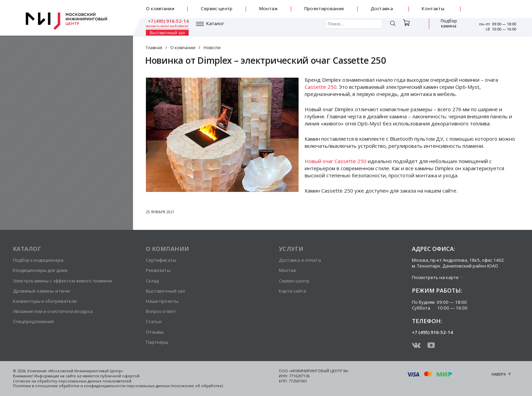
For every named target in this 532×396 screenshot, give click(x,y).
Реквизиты (158, 270)
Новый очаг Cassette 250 (336, 161)
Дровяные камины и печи (42, 291)
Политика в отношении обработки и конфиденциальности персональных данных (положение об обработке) (118, 386)
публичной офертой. (120, 376)
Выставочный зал (445, 27)
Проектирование (324, 8)
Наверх (499, 374)
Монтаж (269, 8)
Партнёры (157, 342)
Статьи (154, 321)
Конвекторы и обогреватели (45, 301)
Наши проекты (162, 301)
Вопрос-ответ (161, 311)
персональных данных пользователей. (95, 381)
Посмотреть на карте (435, 277)
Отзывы (155, 332)
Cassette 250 (321, 87)
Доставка (382, 8)
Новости (212, 48)
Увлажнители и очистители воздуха (53, 311)
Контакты (433, 8)
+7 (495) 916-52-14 (495, 6)
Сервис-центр (217, 8)
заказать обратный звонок (495, 12)
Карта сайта (292, 291)
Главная (154, 48)
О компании (160, 8)
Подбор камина (410, 27)
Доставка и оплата (300, 260)
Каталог (165, 27)
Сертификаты (161, 260)
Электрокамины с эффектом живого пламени (63, 281)
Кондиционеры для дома (40, 270)
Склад (153, 281)
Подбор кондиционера (38, 260)
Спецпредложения (33, 321)
